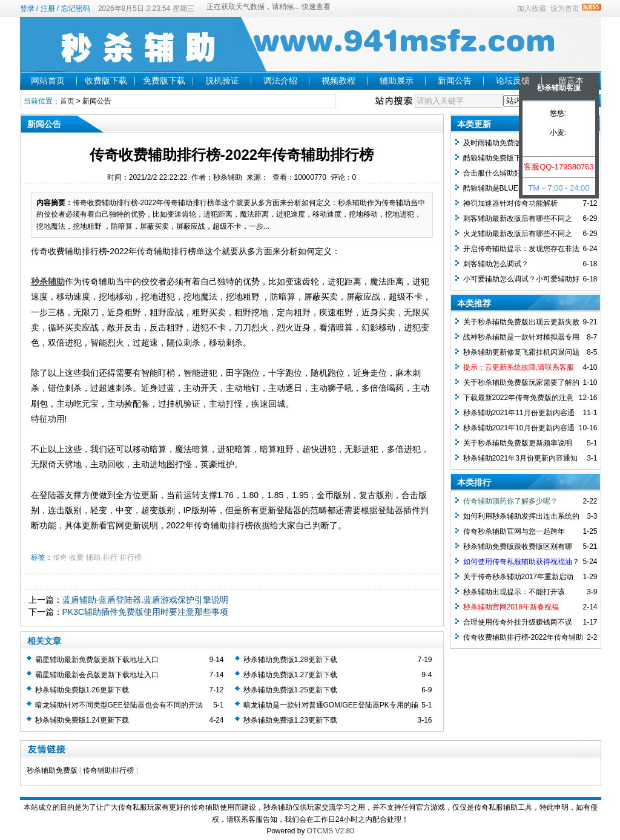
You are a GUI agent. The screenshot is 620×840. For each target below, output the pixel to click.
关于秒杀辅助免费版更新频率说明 (518, 443)
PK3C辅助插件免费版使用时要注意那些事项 (146, 612)
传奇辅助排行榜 (108, 770)
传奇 (60, 557)
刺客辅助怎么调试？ (496, 264)
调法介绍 (280, 80)
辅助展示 (397, 80)
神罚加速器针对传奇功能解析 (510, 203)
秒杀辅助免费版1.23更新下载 (290, 720)
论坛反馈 (513, 80)
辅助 (93, 557)
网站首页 (48, 80)
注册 (48, 8)
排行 (110, 557)
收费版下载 (106, 80)
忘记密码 (76, 8)
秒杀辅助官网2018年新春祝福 (511, 607)
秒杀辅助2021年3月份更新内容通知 (520, 458)
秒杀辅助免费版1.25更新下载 (290, 690)
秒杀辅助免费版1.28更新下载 (290, 660)
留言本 (571, 80)
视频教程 (338, 80)
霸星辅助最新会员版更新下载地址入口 (97, 675)
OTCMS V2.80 (331, 831)
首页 (67, 101)
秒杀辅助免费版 (52, 770)
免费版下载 (164, 80)
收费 (76, 557)
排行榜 (131, 557)
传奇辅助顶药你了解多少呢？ (510, 501)
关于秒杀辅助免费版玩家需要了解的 (521, 382)
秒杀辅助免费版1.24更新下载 (82, 720)
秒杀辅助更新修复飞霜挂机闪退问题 (521, 352)
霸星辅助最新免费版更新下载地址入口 (97, 660)
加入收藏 (532, 8)
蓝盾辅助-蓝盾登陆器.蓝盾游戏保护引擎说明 (146, 600)
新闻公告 (455, 80)
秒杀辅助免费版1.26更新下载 (82, 690)
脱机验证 (222, 80)
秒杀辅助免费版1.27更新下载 (290, 675)
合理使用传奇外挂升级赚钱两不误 (518, 622)
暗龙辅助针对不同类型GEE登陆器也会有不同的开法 (119, 705)
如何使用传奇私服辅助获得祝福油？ (521, 562)
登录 (27, 8)
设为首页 (565, 8)
